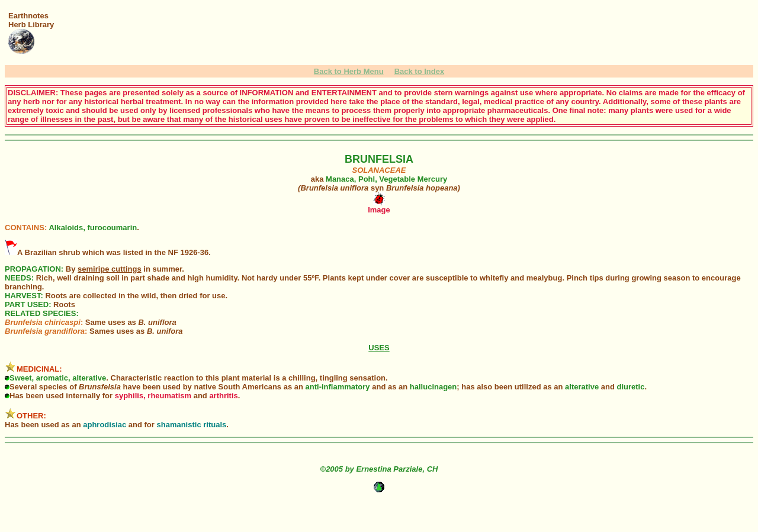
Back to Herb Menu (349, 71)
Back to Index (420, 71)
